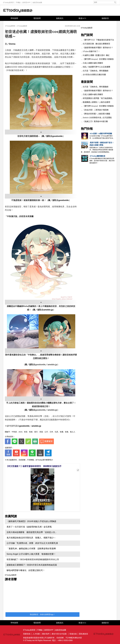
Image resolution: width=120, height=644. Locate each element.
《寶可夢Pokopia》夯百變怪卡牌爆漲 (98, 59)
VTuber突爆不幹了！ (91, 51)
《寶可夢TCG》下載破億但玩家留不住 (98, 40)
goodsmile (57, 136)
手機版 (18, 2)
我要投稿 (27, 634)
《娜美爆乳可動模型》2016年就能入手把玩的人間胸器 (31, 521)
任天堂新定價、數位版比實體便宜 (96, 44)
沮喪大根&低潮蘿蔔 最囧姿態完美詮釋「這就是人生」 (32, 532)
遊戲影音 (105, 18)
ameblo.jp (48, 310)
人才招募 (36, 634)
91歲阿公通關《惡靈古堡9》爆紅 (96, 55)
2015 (20, 432)
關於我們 (46, 634)
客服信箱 (73, 634)
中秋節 (14, 432)
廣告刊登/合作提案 (59, 634)
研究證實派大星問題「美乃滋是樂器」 (98, 98)
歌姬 (31, 432)
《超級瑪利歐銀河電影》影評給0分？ (98, 48)
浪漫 (41, 432)
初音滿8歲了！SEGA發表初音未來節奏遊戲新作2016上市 (33, 559)
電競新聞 (37, 18)
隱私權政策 (83, 634)
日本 (51, 432)
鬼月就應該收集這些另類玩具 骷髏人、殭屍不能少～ (31, 538)
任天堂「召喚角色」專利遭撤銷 (96, 71)
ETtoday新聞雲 (8, 2)
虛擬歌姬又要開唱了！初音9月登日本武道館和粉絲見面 (32, 565)
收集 (67, 432)
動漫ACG (82, 18)
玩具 (56, 432)
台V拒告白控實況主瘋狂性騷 (94, 75)
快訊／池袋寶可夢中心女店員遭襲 (96, 67)
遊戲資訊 (60, 18)
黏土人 (73, 432)
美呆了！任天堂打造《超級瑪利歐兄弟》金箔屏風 (29, 527)
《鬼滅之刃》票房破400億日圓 (95, 121)
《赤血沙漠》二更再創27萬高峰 (96, 110)
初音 (26, 432)
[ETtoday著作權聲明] (44, 460)
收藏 (62, 432)
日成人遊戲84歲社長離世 (93, 63)
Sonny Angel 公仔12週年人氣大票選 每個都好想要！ (31, 554)
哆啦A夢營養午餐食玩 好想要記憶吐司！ (26, 570)
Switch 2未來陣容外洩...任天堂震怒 (97, 118)
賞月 (36, 432)
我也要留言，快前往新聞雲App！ (42, 614)
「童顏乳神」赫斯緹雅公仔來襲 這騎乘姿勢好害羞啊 (31, 549)
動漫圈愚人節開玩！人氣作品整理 (96, 102)
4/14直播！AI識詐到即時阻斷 (101, 133)
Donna (12, 44)
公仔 (46, 432)
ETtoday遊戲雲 (18, 10)
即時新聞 (14, 18)
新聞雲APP (26, 2)
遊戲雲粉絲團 (37, 2)
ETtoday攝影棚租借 (98, 156)
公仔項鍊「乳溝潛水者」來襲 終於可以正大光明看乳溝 (32, 543)
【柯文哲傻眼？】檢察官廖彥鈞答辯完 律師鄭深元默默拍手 (34, 466)
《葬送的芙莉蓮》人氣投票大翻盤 (96, 114)
